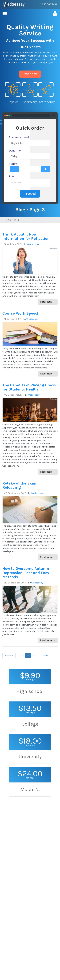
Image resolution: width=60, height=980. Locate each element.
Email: (13, 176)
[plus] (45, 169)
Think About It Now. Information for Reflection (26, 236)
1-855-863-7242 (49, 4)
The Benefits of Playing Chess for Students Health (29, 387)
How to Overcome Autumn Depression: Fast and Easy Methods (26, 573)
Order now (30, 74)
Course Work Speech (21, 313)
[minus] (15, 169)
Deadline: (15, 151)
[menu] (6, 14)
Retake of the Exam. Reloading (20, 485)
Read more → (48, 302)
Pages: (13, 164)
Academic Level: (19, 137)
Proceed (30, 194)
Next (46, 655)
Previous (9, 655)
